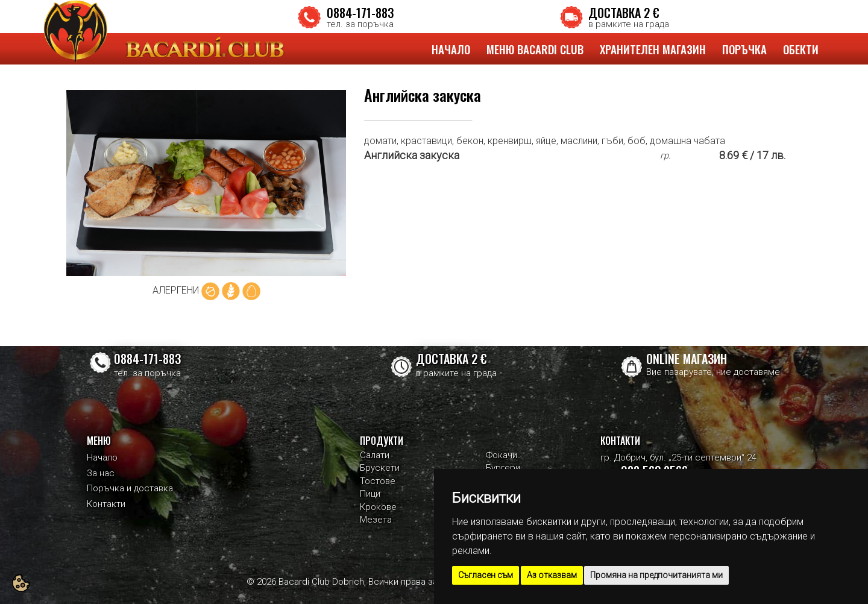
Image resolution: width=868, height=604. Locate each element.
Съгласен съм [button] (486, 575)
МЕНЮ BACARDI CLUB (535, 49)
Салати (375, 455)
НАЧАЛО (451, 49)
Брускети (380, 468)
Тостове (378, 481)
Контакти (106, 504)
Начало (102, 458)
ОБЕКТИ (801, 49)
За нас (101, 473)
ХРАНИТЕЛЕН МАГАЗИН (653, 49)
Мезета (376, 520)
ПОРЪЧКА (744, 49)
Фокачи (502, 455)
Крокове (378, 507)
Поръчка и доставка (130, 488)
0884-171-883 (360, 13)
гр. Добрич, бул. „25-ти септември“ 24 (678, 458)
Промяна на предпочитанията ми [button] (656, 575)
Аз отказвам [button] (552, 575)
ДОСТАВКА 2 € (624, 13)
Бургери (503, 468)
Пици (370, 494)
